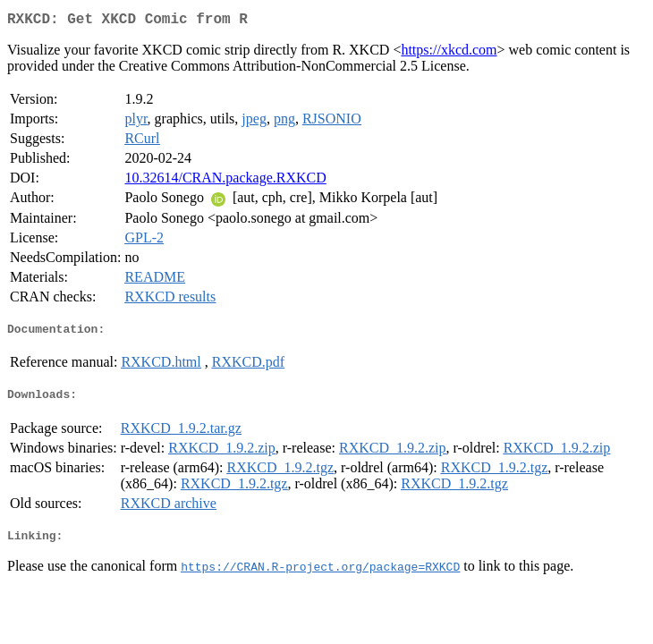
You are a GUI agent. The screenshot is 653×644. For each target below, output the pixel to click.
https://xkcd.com (449, 53)
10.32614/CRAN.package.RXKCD (225, 181)
